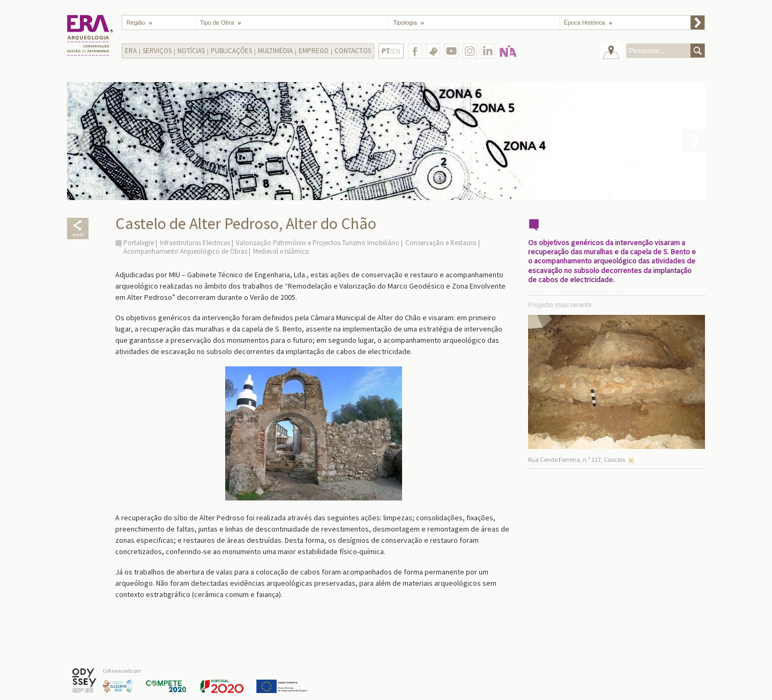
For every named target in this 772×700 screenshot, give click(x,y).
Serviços (157, 51)
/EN (391, 51)
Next (694, 141)
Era (131, 51)
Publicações (231, 51)
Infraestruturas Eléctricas (195, 243)
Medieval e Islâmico (281, 251)
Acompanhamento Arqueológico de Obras (185, 251)
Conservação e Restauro (441, 243)
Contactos (353, 51)
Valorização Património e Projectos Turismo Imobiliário (318, 243)
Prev (78, 141)
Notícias (191, 51)
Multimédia (275, 51)
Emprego (314, 51)
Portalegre (139, 243)
